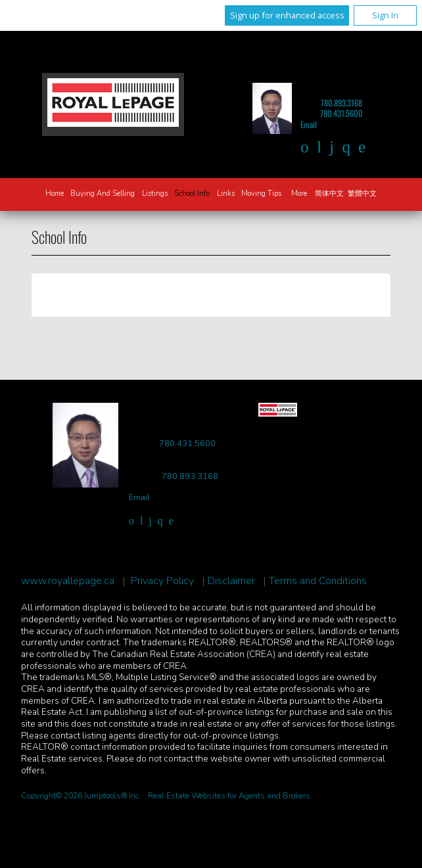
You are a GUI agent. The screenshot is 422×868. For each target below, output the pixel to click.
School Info (192, 194)
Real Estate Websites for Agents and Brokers (229, 796)
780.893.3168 (341, 103)
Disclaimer (231, 581)
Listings (155, 194)
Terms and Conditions (318, 581)
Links (226, 194)
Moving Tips (261, 194)
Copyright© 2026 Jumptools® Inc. (81, 796)
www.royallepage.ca (68, 581)
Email (309, 125)
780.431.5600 (341, 113)
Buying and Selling (103, 194)
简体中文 (329, 194)
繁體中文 (362, 194)
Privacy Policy (162, 581)
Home (55, 194)
